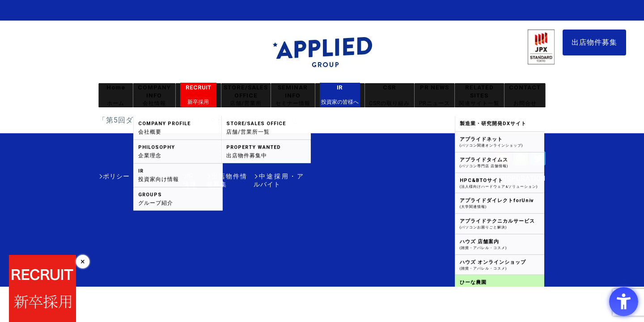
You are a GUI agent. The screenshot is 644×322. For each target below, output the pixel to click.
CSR (390, 95)
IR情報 (151, 176)
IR (340, 95)
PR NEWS (434, 95)
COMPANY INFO (154, 95)
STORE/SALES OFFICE (246, 95)
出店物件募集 (594, 42)
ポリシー (116, 176)
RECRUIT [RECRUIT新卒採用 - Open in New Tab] (198, 95)
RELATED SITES (479, 95)
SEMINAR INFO (293, 95)
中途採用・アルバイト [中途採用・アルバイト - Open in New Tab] (270, 176)
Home (116, 95)
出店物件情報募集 (199, 176)
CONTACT (525, 95)
